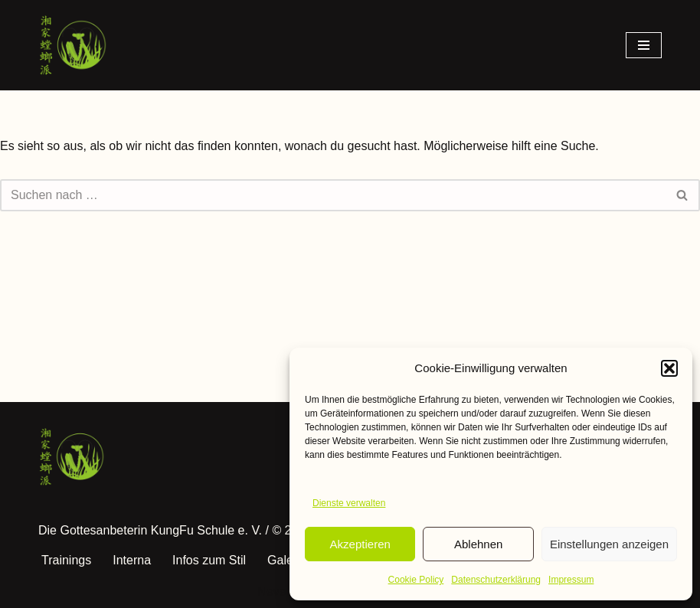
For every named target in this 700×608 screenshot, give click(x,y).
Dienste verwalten (349, 503)
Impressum (571, 580)
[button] (669, 368)
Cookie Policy (416, 580)
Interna (132, 560)
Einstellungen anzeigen (609, 544)
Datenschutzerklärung (496, 580)
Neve (271, 592)
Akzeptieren (360, 544)
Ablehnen (478, 544)
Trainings (66, 560)
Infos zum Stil (209, 560)
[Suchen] (333, 195)
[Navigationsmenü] (644, 45)
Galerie (287, 560)
